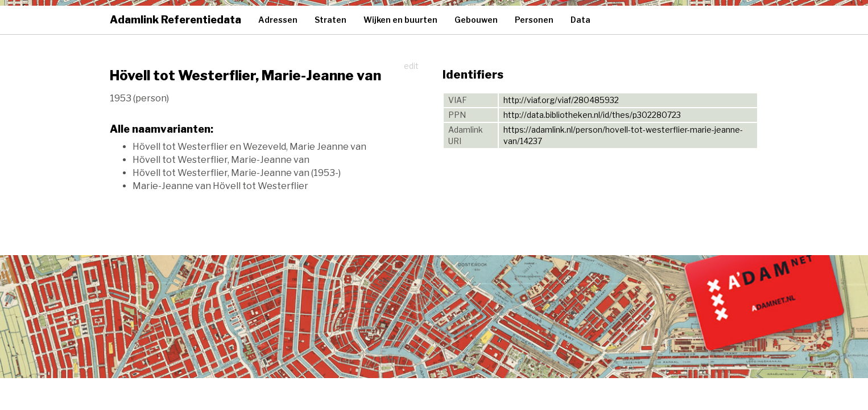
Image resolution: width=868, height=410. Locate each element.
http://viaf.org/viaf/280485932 (561, 100)
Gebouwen (476, 20)
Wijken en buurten (400, 20)
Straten (330, 20)
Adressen (278, 20)
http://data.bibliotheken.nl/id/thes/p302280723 (592, 115)
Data (580, 20)
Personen (534, 20)
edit (411, 66)
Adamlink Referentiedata (175, 20)
